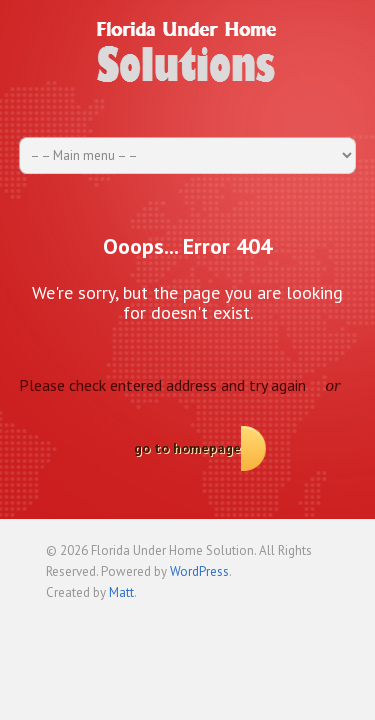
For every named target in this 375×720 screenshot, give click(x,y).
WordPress (199, 571)
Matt (121, 592)
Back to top (314, 622)
